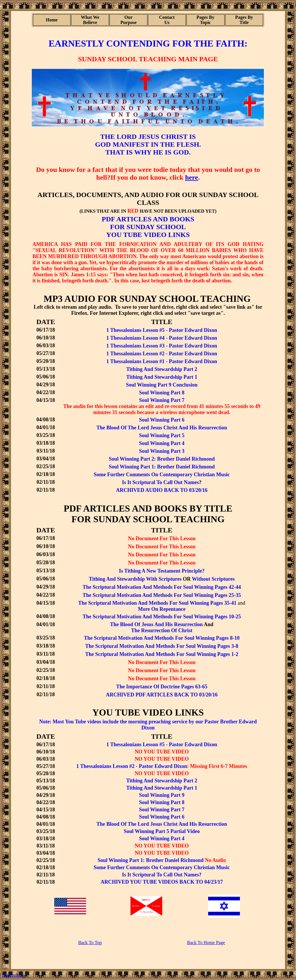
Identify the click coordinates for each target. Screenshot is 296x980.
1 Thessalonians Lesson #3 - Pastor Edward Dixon (162, 346)
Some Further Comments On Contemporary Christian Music (162, 475)
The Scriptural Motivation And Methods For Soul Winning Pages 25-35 (162, 595)
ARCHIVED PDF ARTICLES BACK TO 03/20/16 (162, 695)
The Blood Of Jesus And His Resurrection (157, 624)
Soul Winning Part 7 (162, 400)
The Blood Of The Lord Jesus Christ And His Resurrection (162, 428)
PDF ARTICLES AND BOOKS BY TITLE (148, 508)
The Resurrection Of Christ (162, 630)
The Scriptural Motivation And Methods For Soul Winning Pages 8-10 (162, 638)
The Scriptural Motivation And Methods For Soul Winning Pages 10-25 (162, 617)
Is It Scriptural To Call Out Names (160, 482)
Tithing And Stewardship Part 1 (162, 788)
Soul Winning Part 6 (162, 420)
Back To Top (90, 943)
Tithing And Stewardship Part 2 (162, 369)
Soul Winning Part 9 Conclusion (162, 385)
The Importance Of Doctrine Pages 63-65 (162, 687)
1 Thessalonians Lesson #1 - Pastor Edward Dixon (162, 361)
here (192, 177)
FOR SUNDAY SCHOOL (148, 227)
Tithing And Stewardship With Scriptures (135, 579)
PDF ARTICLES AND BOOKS (148, 219)
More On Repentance (162, 609)
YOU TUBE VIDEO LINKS (148, 235)
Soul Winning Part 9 (162, 795)
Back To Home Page (206, 943)
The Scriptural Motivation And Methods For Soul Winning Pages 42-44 (162, 587)
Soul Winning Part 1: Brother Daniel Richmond (162, 467)
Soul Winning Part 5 (162, 435)
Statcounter (13, 975)
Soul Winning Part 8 (162, 393)
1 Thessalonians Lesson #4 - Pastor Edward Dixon (162, 338)
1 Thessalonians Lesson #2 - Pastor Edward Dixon (162, 354)
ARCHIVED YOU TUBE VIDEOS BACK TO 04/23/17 (162, 882)
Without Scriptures (213, 579)
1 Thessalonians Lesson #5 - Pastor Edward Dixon (162, 330)
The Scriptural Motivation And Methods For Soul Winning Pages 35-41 (157, 603)
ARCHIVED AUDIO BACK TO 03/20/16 (162, 490)
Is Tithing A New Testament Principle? (162, 571)
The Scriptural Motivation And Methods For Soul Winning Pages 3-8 (162, 646)
